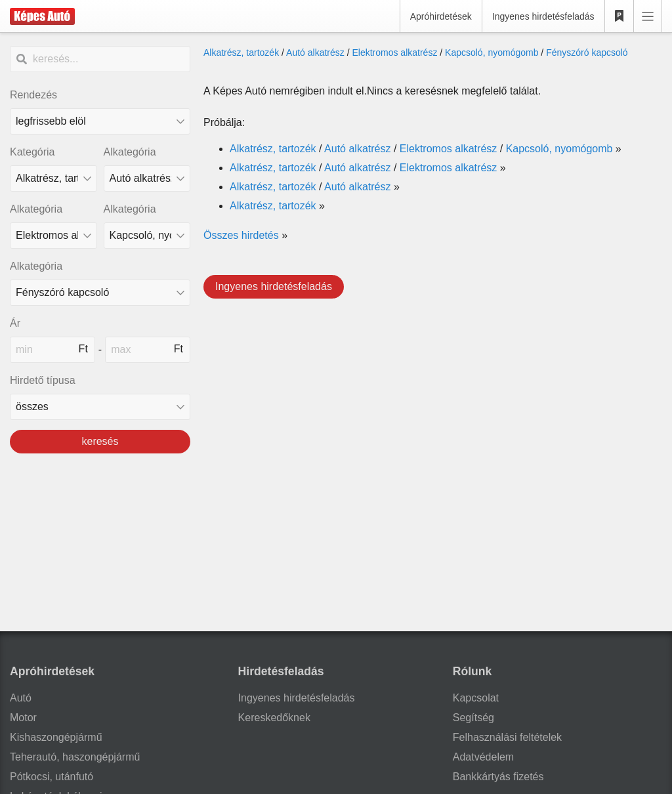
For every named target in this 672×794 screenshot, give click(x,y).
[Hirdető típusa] (100, 407)
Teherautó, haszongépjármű (75, 757)
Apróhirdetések (441, 16)
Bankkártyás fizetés (498, 777)
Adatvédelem (483, 757)
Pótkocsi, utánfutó (52, 777)
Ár (15, 323)
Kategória (32, 152)
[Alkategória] (147, 178)
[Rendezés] (100, 121)
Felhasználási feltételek (507, 737)
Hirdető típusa (43, 380)
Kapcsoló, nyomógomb (492, 52)
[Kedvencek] (619, 16)
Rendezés (33, 95)
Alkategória (130, 152)
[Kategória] (53, 178)
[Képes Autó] (42, 16)
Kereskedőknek (274, 718)
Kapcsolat (476, 698)
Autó (21, 698)
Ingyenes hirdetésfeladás (543, 16)
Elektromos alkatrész (394, 52)
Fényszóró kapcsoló (587, 52)
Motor (23, 718)
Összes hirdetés (241, 235)
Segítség (473, 718)
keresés (100, 441)
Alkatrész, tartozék (241, 52)
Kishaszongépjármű (56, 737)
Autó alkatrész (315, 52)
